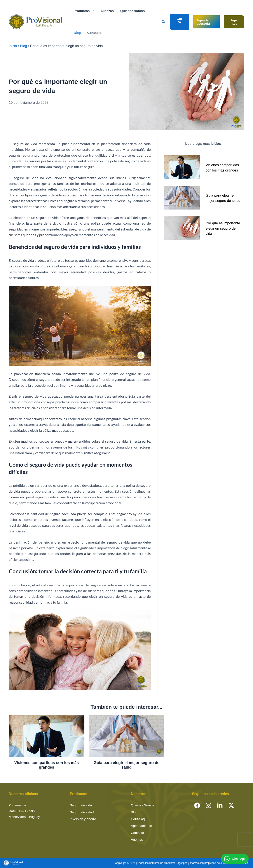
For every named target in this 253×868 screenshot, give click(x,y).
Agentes (137, 839)
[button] (92, 11)
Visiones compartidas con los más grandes (46, 765)
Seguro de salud (82, 812)
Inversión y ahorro (83, 819)
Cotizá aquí (139, 819)
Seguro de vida (81, 805)
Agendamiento (142, 826)
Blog (134, 812)
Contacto (138, 833)
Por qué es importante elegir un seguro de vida (223, 228)
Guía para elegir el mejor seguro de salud (126, 765)
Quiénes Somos (143, 805)
